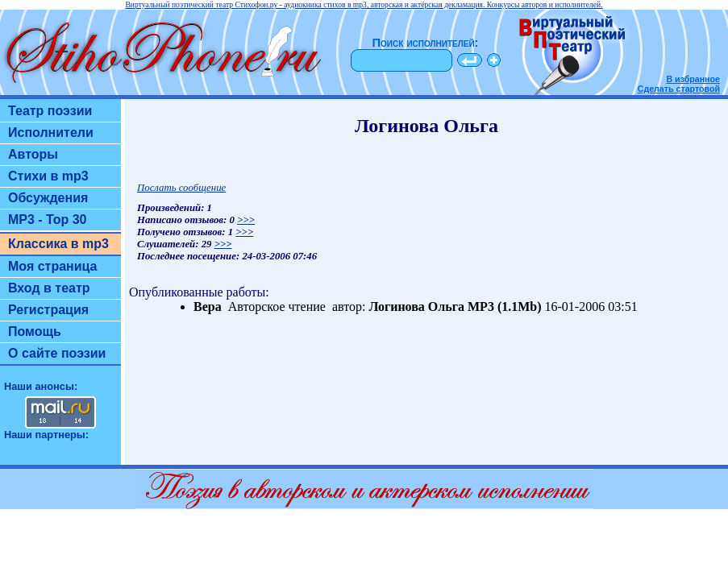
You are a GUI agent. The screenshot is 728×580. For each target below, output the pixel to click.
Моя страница (53, 266)
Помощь (35, 331)
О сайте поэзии (57, 353)
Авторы (33, 154)
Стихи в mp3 (48, 176)
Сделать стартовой (679, 89)
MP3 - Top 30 (48, 220)
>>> (246, 220)
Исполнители (51, 133)
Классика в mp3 (58, 244)
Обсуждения (48, 198)
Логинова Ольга (416, 307)
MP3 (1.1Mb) (505, 307)
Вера (208, 307)
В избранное (693, 79)
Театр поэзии (50, 111)
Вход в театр (49, 288)
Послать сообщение (181, 188)
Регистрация (48, 310)
